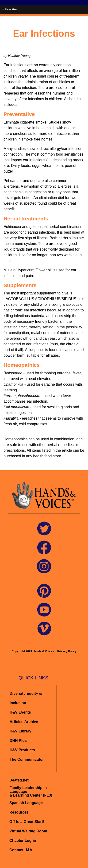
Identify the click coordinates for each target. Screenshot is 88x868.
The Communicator (27, 759)
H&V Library (20, 731)
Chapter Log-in (23, 841)
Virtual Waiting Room (28, 831)
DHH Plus (18, 741)
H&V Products (22, 750)
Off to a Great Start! (27, 822)
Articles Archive (24, 722)
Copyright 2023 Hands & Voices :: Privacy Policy (44, 651)
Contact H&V (21, 850)
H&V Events (20, 712)
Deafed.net (19, 780)
